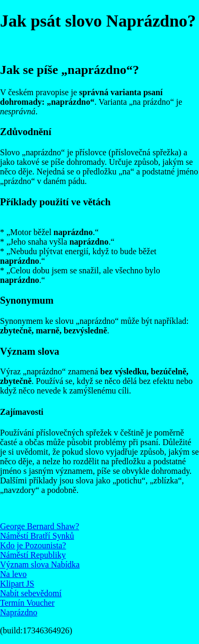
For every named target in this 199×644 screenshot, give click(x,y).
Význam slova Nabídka (40, 564)
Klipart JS (17, 584)
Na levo (13, 574)
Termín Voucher (27, 603)
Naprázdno (19, 612)
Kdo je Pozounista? (33, 545)
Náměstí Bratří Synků (37, 536)
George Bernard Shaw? (40, 526)
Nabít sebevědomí (31, 593)
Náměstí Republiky (33, 555)
